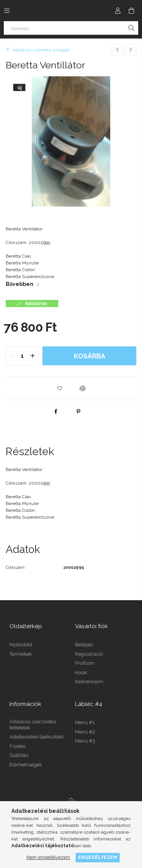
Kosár (81, 673)
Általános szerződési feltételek (33, 725)
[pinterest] (78, 411)
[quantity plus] (33, 356)
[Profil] (118, 11)
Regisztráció (89, 654)
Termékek (21, 654)
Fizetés (17, 746)
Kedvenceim (89, 682)
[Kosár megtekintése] (131, 11)
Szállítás (19, 755)
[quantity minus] (12, 356)
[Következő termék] (131, 50)
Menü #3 (85, 741)
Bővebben (20, 284)
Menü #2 (85, 732)
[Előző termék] (117, 50)
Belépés (84, 645)
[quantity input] (22, 356)
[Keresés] (71, 28)
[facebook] (56, 411)
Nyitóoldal (21, 645)
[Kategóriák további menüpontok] (7, 11)
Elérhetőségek (26, 765)
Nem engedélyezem (48, 857)
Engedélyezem (98, 857)
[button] (60, 388)
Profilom (85, 663)
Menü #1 (85, 722)
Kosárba (90, 356)
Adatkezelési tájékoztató (37, 737)
